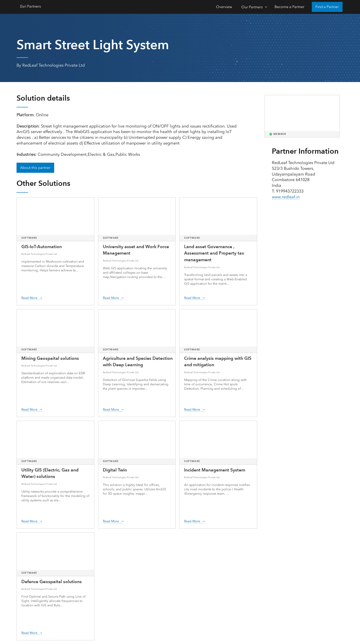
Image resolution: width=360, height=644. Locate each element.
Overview (224, 7)
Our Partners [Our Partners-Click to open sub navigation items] (252, 7)
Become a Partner (290, 7)
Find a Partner (327, 7)
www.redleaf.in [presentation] (286, 197)
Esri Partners (31, 6)
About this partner (35, 168)
